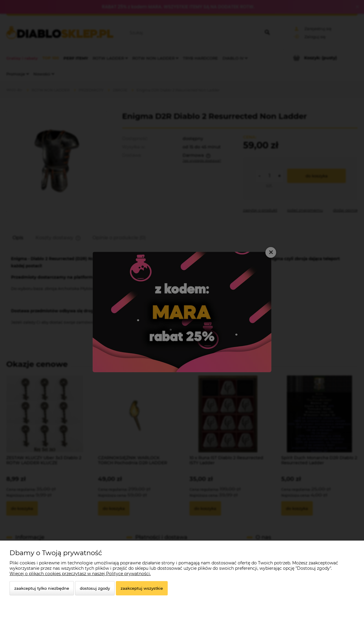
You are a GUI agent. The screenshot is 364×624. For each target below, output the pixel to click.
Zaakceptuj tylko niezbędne (42, 588)
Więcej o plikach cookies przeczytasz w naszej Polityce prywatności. (80, 574)
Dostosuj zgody (95, 588)
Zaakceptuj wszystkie (142, 588)
